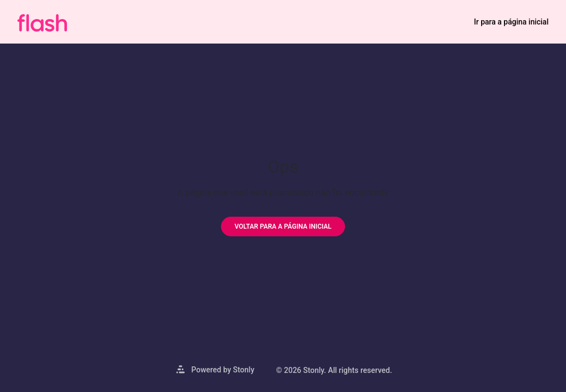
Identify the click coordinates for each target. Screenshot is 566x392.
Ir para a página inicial (511, 22)
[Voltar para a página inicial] (283, 226)
